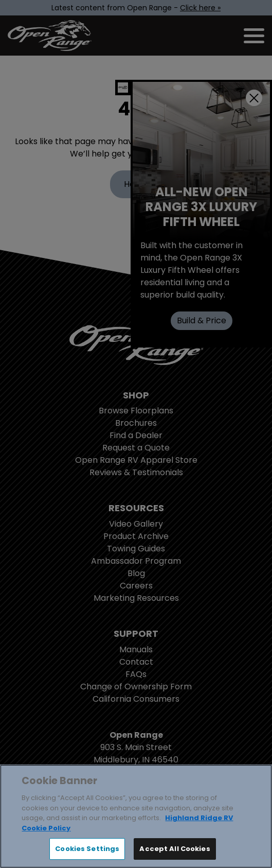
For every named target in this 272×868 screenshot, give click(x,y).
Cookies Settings (87, 849)
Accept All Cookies (175, 849)
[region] (136, 816)
